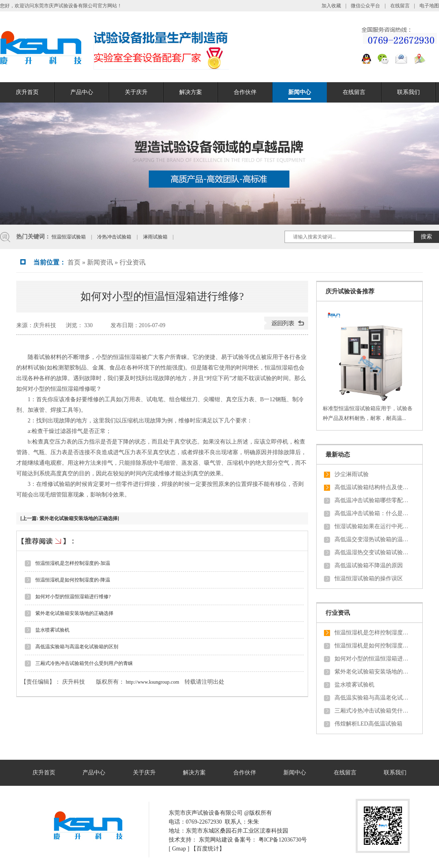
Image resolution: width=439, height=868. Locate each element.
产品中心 (82, 92)
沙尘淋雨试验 (352, 474)
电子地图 (429, 6)
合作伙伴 (245, 92)
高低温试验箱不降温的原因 (369, 565)
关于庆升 (136, 92)
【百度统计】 (208, 849)
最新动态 (338, 455)
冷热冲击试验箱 (115, 237)
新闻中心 (300, 92)
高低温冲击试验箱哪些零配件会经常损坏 (373, 500)
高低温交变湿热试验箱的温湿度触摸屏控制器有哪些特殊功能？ (373, 539)
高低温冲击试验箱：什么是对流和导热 (373, 513)
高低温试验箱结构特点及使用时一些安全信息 (373, 487)
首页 (74, 262)
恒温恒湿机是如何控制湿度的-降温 (73, 580)
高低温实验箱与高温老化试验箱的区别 (77, 647)
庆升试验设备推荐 (350, 291)
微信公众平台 (366, 6)
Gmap (179, 849)
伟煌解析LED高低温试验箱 (368, 724)
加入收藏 (331, 6)
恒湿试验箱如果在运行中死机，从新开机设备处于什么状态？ (373, 526)
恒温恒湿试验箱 (69, 237)
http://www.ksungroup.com (153, 682)
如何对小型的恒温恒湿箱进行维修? (73, 597)
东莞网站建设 (216, 840)
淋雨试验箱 (156, 237)
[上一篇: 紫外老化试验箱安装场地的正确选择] (70, 518)
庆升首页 (27, 92)
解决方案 (191, 92)
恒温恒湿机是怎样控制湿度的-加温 (73, 563)
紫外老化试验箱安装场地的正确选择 (74, 613)
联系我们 (409, 92)
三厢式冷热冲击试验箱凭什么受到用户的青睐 (84, 663)
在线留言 (400, 6)
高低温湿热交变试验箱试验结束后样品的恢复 (373, 552)
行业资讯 (133, 262)
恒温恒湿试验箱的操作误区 (369, 578)
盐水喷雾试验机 (52, 630)
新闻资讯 (100, 262)
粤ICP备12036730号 (283, 840)
